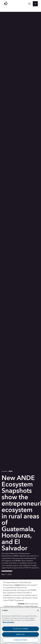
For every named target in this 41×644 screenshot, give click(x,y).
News (11, 471)
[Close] (38, 610)
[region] (20, 626)
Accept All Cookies (20, 629)
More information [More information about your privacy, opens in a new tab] (8, 622)
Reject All (20, 634)
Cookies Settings (21, 640)
